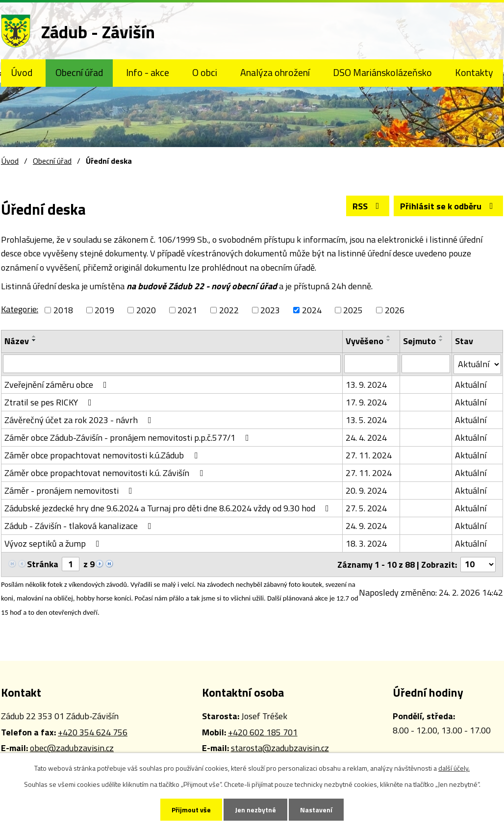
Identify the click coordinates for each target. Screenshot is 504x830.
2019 (104, 310)
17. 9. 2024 (366, 402)
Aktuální (471, 385)
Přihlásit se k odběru (449, 206)
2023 (270, 310)
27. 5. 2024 (366, 508)
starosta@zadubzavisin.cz (280, 748)
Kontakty (474, 73)
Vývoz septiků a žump (54, 543)
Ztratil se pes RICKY (50, 402)
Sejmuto (419, 341)
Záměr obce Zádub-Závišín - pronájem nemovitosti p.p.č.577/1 (129, 438)
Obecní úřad (79, 73)
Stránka (43, 564)
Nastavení (316, 810)
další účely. (454, 768)
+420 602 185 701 (263, 732)
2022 (229, 310)
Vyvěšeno (365, 341)
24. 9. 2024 (366, 526)
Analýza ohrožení (275, 73)
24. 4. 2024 (366, 438)
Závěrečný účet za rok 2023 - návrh (80, 420)
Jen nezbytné (255, 810)
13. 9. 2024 (366, 385)
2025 (353, 310)
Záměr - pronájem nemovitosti (70, 490)
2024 (312, 310)
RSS (368, 206)
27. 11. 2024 (369, 455)
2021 (187, 310)
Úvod (22, 73)
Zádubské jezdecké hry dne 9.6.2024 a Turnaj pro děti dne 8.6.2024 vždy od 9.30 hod (169, 508)
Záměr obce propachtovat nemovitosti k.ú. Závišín (106, 473)
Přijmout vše (191, 810)
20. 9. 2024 (366, 490)
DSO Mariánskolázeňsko (382, 73)
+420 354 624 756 (93, 732)
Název (17, 341)
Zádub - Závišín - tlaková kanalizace (80, 526)
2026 (395, 310)
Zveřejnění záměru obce (58, 385)
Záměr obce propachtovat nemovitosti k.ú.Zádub (103, 455)
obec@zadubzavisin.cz (72, 748)
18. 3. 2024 (366, 543)
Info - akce (148, 73)
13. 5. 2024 (366, 420)
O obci (205, 73)
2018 (63, 310)
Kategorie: (20, 309)
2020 (146, 310)
